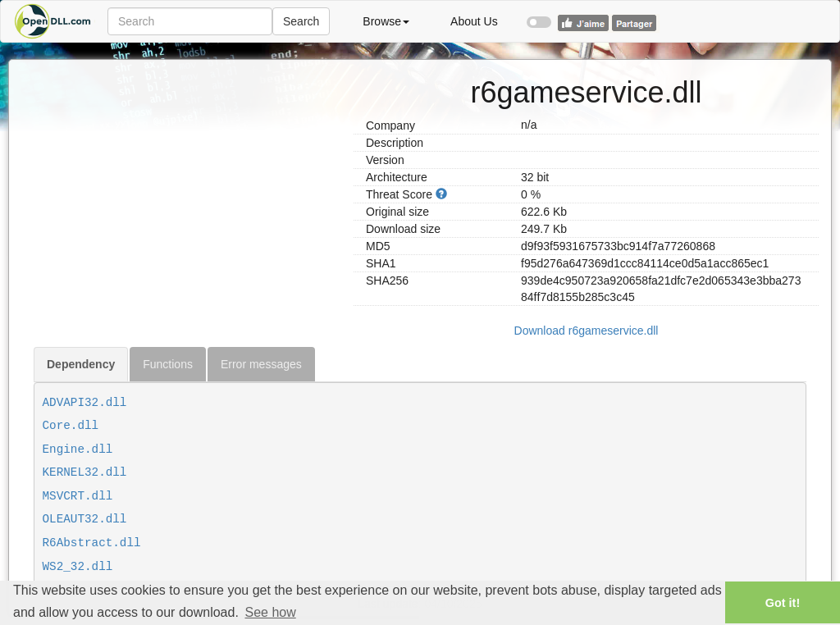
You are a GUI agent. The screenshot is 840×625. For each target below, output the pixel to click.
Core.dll (71, 426)
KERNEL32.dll (85, 472)
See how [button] (270, 612)
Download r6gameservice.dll (587, 331)
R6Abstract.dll (92, 543)
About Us (474, 21)
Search (301, 21)
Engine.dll (78, 449)
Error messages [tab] (261, 364)
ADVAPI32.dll (85, 403)
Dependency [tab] (81, 364)
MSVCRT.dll (78, 496)
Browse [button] (386, 21)
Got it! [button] (783, 603)
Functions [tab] (168, 364)
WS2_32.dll (78, 567)
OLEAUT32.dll (85, 519)
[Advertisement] (187, 175)
